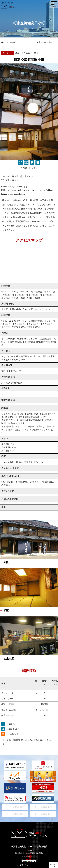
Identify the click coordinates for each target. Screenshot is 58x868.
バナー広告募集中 (15, 807)
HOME (4, 42)
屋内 (36, 53)
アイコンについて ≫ (29, 168)
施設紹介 (13, 42)
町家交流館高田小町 (44, 42)
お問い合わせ (25, 865)
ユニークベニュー (27, 42)
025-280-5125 (31, 856)
